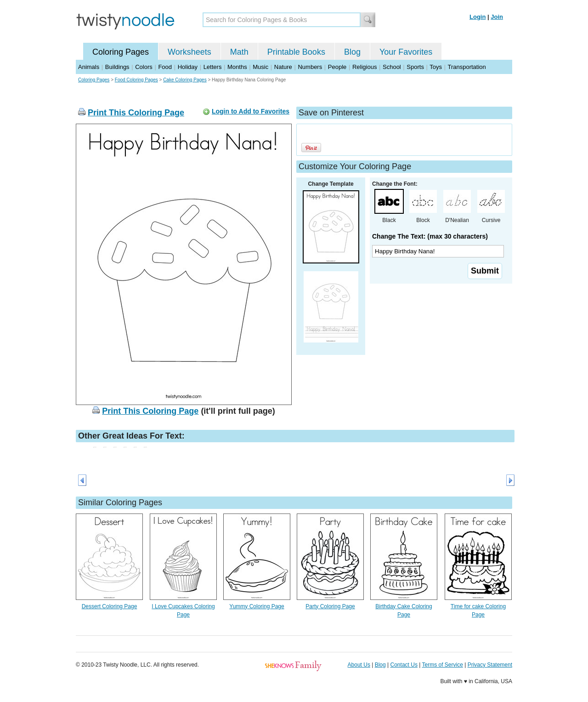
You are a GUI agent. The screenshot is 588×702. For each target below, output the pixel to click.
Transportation (466, 67)
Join (497, 17)
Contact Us (404, 665)
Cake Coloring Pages (185, 80)
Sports (415, 67)
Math (239, 52)
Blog (352, 52)
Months (237, 67)
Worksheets (189, 52)
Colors (144, 67)
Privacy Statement (490, 665)
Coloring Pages (121, 52)
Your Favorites (406, 52)
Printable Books (296, 52)
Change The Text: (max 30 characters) (430, 236)
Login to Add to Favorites (251, 111)
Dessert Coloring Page (110, 606)
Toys (436, 67)
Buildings (117, 67)
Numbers (310, 67)
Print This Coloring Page (136, 113)
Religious (365, 67)
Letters (213, 67)
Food (165, 67)
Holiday (188, 67)
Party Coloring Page (330, 606)
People (337, 67)
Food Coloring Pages (136, 80)
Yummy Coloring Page (257, 606)
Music (260, 67)
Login (478, 17)
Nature (283, 67)
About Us (359, 665)
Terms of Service (442, 665)
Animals (89, 67)
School (392, 67)
